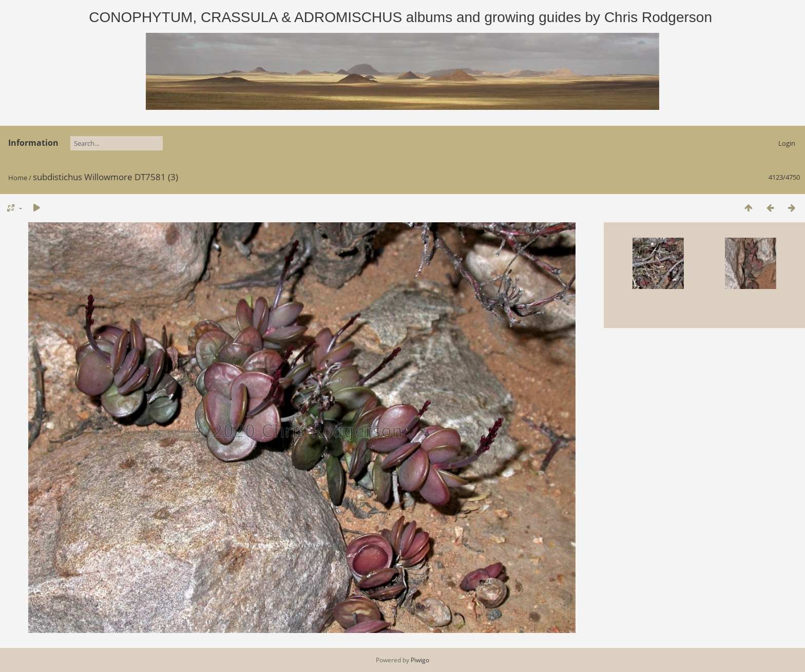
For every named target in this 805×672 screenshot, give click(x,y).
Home (18, 178)
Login (787, 143)
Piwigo (420, 660)
